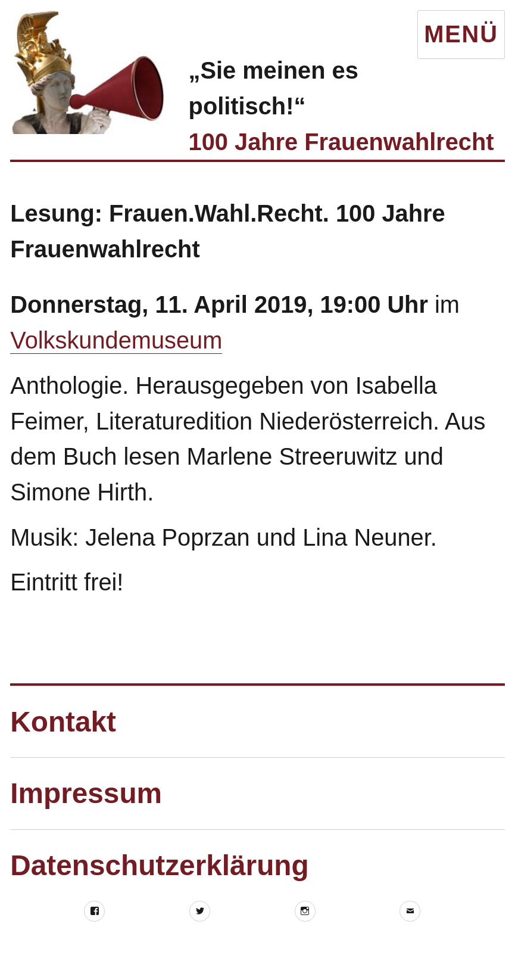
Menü (461, 34)
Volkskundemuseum (116, 340)
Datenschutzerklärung (159, 865)
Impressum (86, 793)
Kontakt (63, 722)
